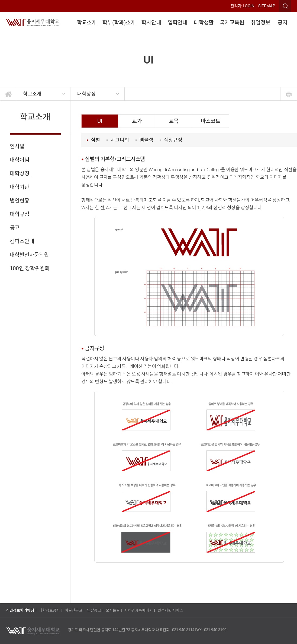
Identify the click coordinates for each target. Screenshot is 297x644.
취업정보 (260, 23)
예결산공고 (74, 610)
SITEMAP (267, 6)
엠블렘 (144, 140)
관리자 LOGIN (242, 6)
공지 (282, 23)
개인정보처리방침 (20, 610)
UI (100, 121)
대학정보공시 (49, 610)
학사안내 (151, 23)
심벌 (93, 140)
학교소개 (87, 23)
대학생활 (204, 23)
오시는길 (113, 610)
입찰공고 (94, 610)
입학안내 (177, 23)
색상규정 (171, 140)
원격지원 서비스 (170, 610)
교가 (137, 121)
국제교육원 (232, 23)
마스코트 (211, 121)
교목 (174, 121)
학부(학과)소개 (119, 23)
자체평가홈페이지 (138, 610)
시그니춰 (118, 140)
